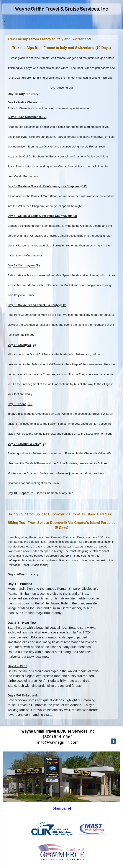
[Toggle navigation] (5, 24)
